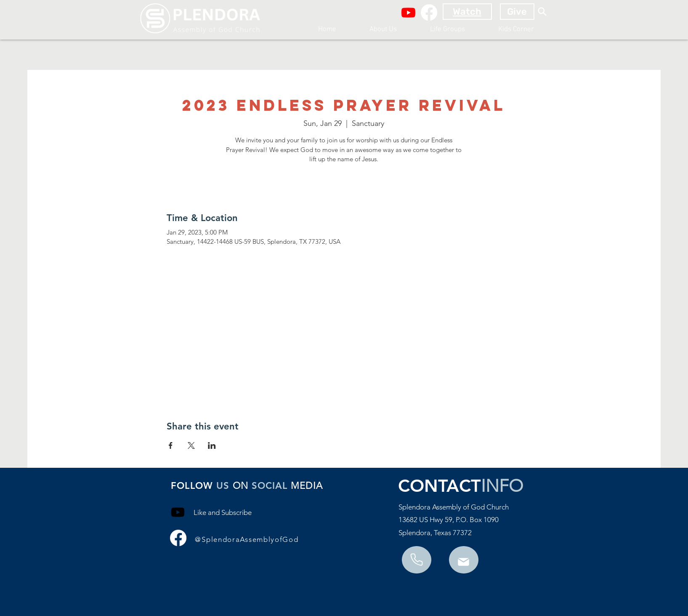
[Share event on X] (191, 445)
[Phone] (464, 562)
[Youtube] (408, 12)
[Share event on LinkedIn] (212, 445)
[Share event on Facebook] (171, 445)
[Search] (542, 11)
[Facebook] (429, 12)
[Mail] (417, 560)
